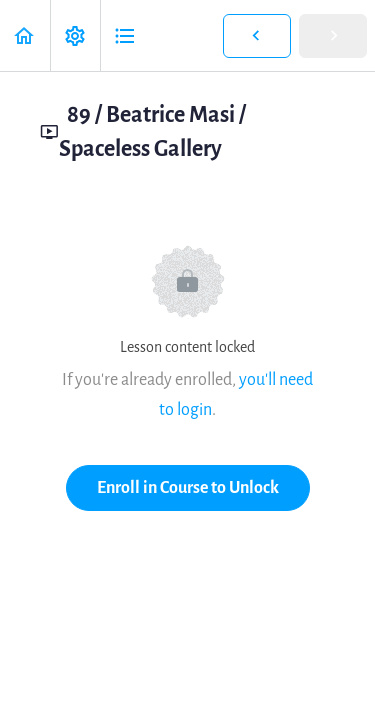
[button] (25, 35)
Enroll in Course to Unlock (188, 487)
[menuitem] (75, 35)
